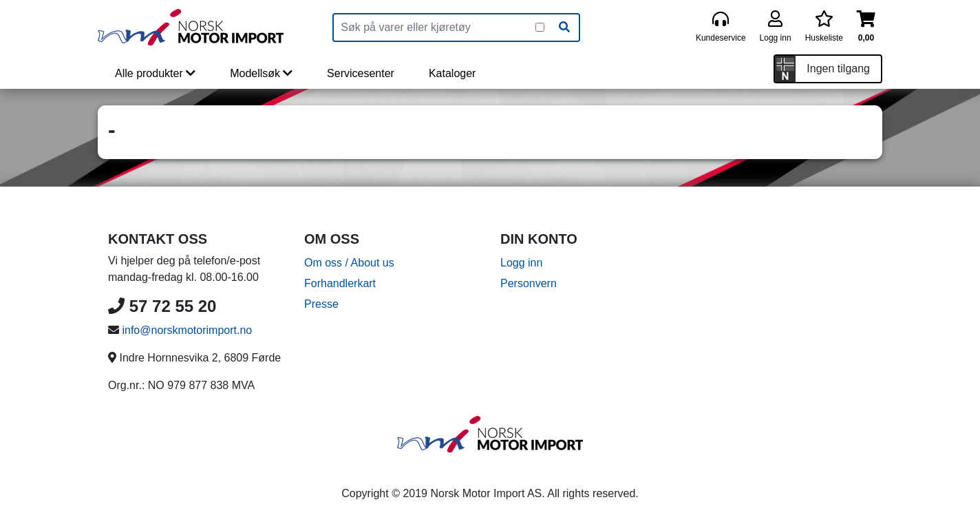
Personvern (529, 283)
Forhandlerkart (340, 283)
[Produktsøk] (435, 28)
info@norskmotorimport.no (187, 330)
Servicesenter (361, 73)
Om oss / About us (349, 263)
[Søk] (564, 28)
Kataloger (452, 73)
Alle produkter (155, 73)
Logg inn (521, 263)
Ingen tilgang (838, 69)
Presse (321, 304)
